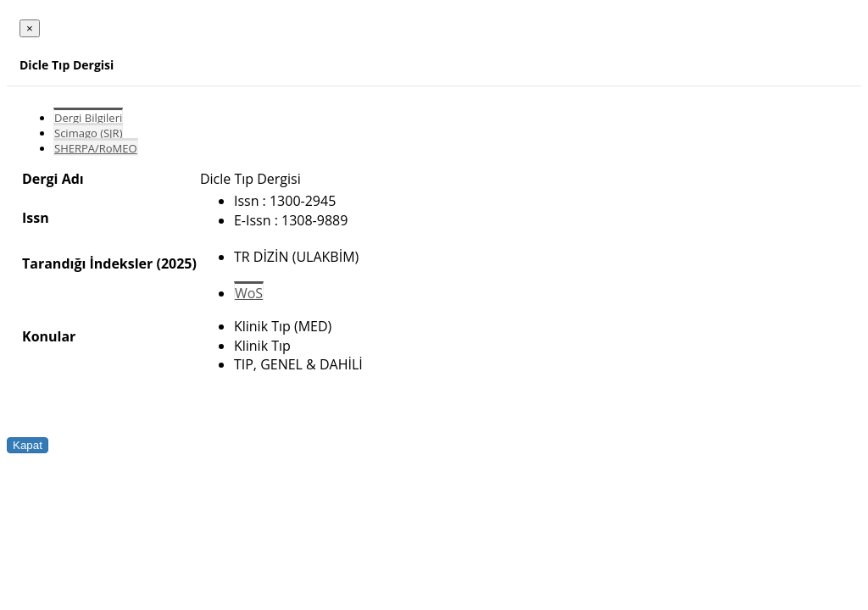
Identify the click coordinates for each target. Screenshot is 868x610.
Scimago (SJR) (88, 133)
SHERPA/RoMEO (96, 148)
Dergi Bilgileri (88, 118)
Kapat (28, 445)
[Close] (30, 28)
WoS (249, 293)
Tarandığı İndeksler (87, 263)
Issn (36, 218)
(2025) (176, 263)
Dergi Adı (53, 179)
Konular (49, 336)
